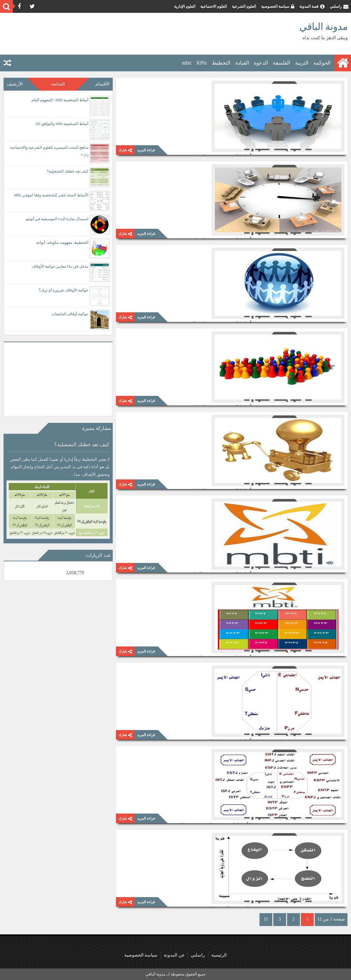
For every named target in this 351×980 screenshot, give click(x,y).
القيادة (242, 63)
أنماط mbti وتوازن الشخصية (223, 670)
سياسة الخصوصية (275, 6)
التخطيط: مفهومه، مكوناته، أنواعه (62, 243)
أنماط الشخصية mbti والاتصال (221, 252)
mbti (187, 63)
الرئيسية (222, 955)
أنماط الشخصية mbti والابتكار (222, 419)
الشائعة (58, 84)
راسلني (336, 6)
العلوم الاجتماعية (214, 6)
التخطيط (221, 63)
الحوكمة (322, 63)
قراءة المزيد (146, 150)
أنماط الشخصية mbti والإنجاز (222, 336)
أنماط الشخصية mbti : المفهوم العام (60, 100)
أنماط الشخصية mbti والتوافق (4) (62, 124)
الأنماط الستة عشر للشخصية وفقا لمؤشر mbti (205, 753)
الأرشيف (15, 84)
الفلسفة (281, 63)
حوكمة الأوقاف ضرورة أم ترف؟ (63, 290)
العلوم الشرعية (244, 6)
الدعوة (261, 63)
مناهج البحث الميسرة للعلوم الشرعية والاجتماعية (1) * (49, 151)
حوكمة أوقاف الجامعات (70, 314)
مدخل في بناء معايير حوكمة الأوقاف (60, 266)
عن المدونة (174, 955)
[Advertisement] (120, 34)
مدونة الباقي (324, 27)
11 (266, 919)
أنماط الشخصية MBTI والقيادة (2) (217, 503)
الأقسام (102, 84)
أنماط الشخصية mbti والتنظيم (221, 169)
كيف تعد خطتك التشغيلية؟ (68, 171)
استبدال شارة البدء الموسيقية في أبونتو (57, 219)
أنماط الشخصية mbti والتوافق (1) (218, 85)
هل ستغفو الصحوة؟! (231, 837)
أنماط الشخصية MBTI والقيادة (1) (217, 586)
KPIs (202, 63)
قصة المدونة (309, 6)
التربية (302, 63)
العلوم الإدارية (185, 6)
